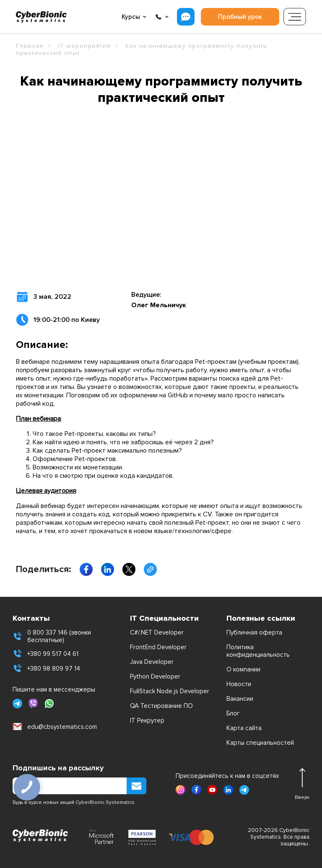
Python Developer (155, 676)
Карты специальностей (260, 743)
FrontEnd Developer (158, 647)
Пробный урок (240, 17)
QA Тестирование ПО (161, 706)
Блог (233, 713)
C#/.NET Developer (157, 632)
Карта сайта (244, 728)
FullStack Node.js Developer (170, 691)
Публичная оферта (254, 632)
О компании (243, 669)
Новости (239, 684)
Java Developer (152, 662)
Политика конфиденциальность (258, 651)
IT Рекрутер (147, 720)
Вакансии (240, 699)
